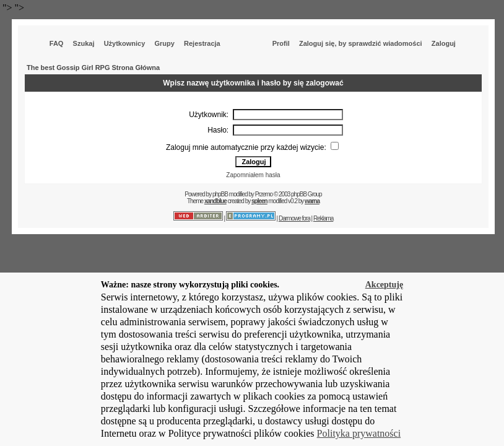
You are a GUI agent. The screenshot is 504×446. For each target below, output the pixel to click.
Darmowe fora (294, 218)
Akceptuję (384, 285)
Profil (281, 43)
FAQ (57, 43)
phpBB (220, 194)
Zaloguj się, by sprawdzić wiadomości (361, 43)
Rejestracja (202, 43)
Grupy (164, 43)
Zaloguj (444, 43)
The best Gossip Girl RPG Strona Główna (93, 68)
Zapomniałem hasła (253, 175)
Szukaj (84, 43)
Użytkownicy (125, 43)
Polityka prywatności (359, 433)
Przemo (264, 194)
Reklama (323, 218)
